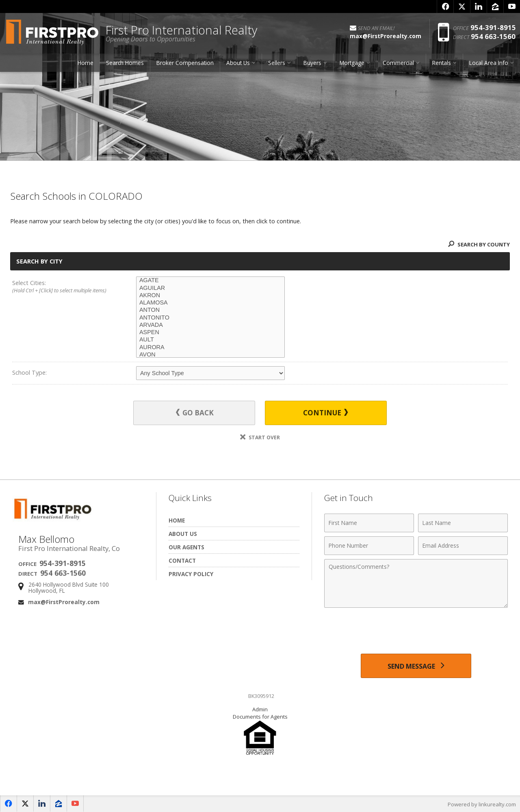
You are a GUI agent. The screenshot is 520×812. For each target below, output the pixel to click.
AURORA (210, 348)
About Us (238, 63)
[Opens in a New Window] (445, 6)
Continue (325, 413)
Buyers (312, 63)
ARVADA (210, 325)
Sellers (277, 63)
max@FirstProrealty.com (64, 601)
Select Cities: (62, 287)
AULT (210, 340)
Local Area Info (489, 63)
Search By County (479, 244)
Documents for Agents (260, 716)
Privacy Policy (191, 573)
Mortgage (352, 63)
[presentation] (416, 631)
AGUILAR (210, 288)
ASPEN (210, 333)
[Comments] (416, 583)
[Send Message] (416, 665)
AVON (210, 355)
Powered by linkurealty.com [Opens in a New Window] (482, 804)
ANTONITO (210, 318)
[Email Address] (463, 545)
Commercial (398, 63)
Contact (182, 560)
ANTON (210, 310)
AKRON (210, 296)
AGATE (210, 281)
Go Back (195, 413)
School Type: (29, 373)
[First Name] (369, 523)
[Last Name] (463, 523)
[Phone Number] (369, 545)
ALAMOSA (210, 303)
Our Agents (186, 547)
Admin (260, 709)
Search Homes (125, 63)
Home (86, 63)
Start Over (260, 437)
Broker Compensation (185, 63)
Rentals (442, 63)
